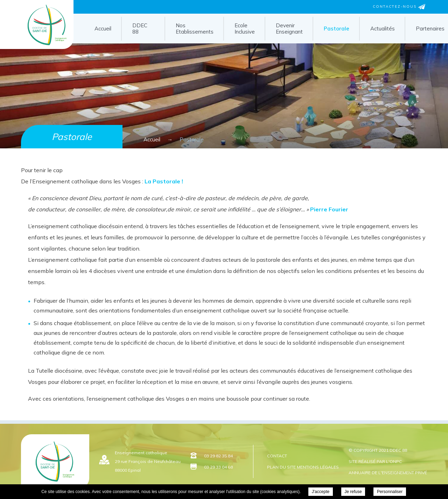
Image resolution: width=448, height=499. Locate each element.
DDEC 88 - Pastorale (37, 47)
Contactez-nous (399, 7)
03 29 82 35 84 (218, 456)
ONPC (396, 461)
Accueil (103, 29)
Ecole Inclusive (245, 29)
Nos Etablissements (195, 29)
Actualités (383, 29)
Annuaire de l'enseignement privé (388, 473)
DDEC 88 (140, 29)
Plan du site (281, 467)
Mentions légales (318, 467)
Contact (277, 456)
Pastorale (337, 29)
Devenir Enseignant (289, 29)
